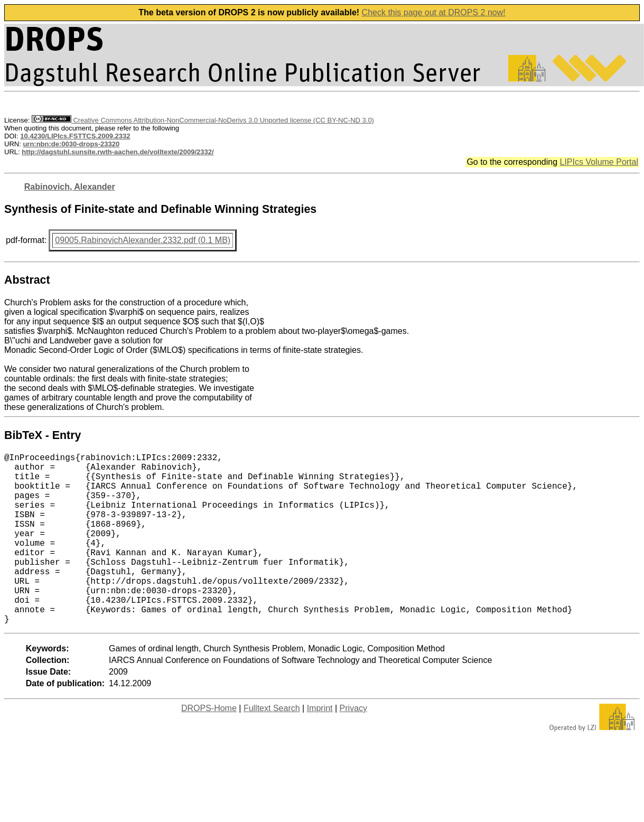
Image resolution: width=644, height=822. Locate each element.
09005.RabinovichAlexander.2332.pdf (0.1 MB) (143, 240)
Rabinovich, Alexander (70, 187)
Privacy (353, 746)
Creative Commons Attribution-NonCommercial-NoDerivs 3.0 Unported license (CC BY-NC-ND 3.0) (203, 120)
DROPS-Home (209, 746)
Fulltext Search (272, 746)
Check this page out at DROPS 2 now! (434, 12)
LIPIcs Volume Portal (599, 162)
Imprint (320, 746)
